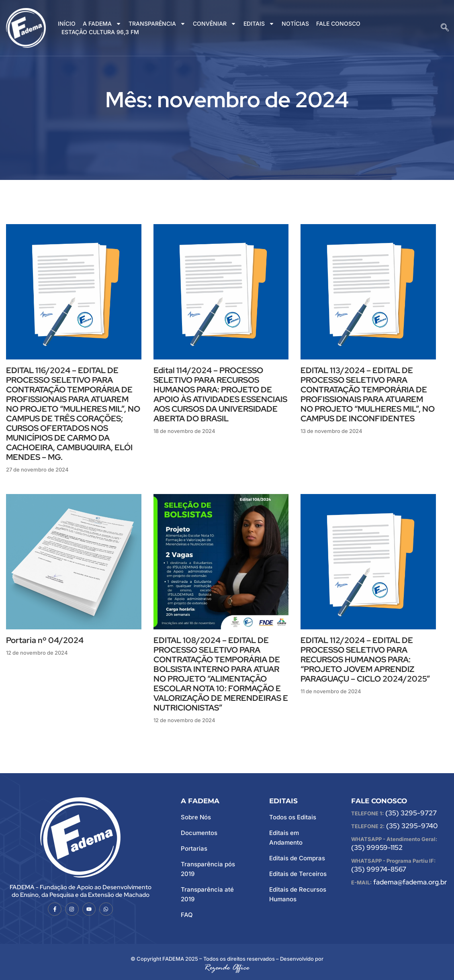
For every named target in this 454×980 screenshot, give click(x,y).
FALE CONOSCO (338, 23)
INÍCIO (67, 23)
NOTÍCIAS (295, 23)
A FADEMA (102, 24)
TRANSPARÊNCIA (157, 24)
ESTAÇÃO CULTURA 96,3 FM (100, 32)
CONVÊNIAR (215, 24)
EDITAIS (259, 24)
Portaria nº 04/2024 (45, 640)
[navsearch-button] (445, 28)
